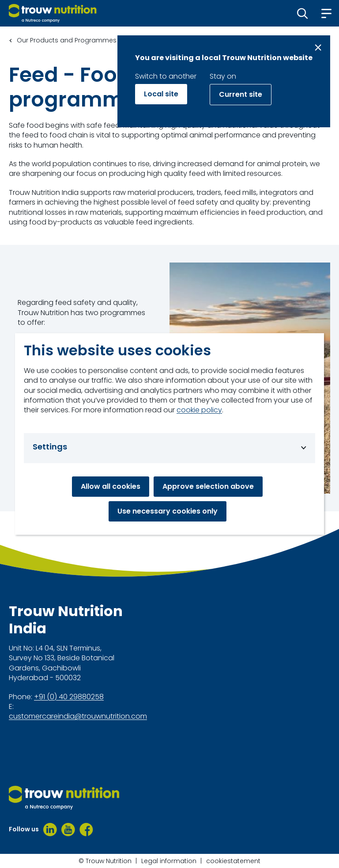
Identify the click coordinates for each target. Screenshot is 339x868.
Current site (241, 94)
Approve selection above (208, 486)
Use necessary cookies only (168, 511)
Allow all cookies (111, 486)
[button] (303, 13)
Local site (161, 94)
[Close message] (318, 48)
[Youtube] (68, 830)
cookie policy (199, 410)
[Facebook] (86, 830)
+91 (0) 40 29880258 (69, 697)
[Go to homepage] (53, 13)
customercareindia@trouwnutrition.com (78, 716)
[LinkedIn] (50, 830)
